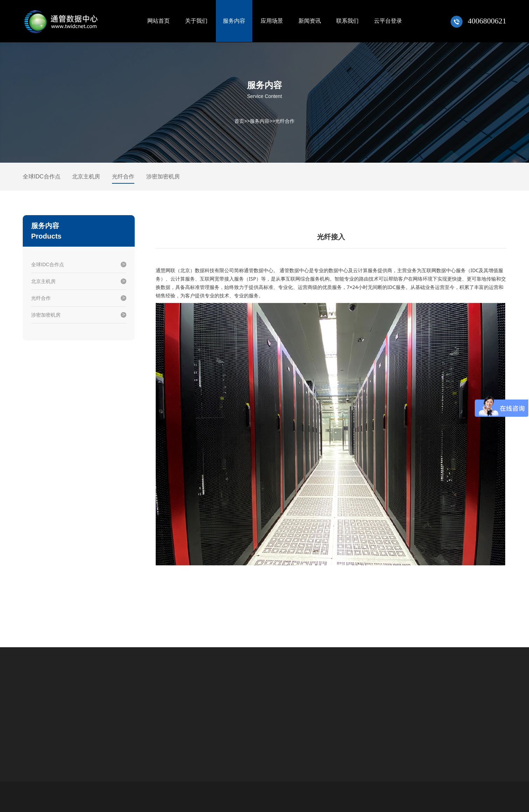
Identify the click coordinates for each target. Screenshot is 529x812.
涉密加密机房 (163, 176)
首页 (239, 121)
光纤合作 (285, 121)
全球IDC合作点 (42, 176)
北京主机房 (86, 176)
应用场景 (272, 21)
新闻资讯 (310, 21)
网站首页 (158, 21)
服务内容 (234, 21)
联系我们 (347, 21)
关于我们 (196, 21)
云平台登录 (388, 21)
